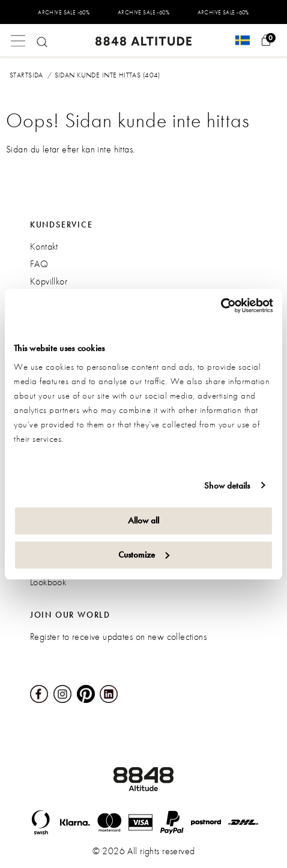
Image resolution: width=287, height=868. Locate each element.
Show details (227, 486)
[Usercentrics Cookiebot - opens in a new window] (221, 306)
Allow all (143, 520)
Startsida (26, 75)
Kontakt (44, 246)
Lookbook (48, 582)
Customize (144, 555)
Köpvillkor (49, 281)
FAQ (39, 264)
